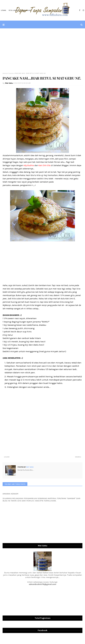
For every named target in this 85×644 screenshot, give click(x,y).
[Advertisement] (42, 50)
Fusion (11, 73)
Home (5, 73)
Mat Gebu (9, 83)
